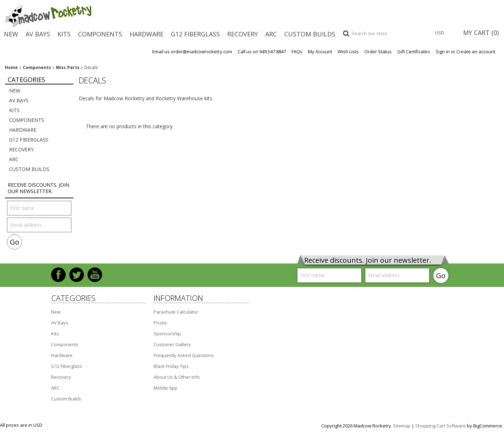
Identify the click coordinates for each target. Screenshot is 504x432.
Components (100, 34)
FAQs (297, 52)
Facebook (58, 275)
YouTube (95, 275)
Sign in (443, 52)
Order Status (378, 52)
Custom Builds (310, 34)
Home (11, 68)
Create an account (476, 52)
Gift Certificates (414, 52)
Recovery (243, 34)
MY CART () (481, 33)
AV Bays (38, 34)
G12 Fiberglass (195, 34)
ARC (271, 34)
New (11, 34)
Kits (64, 34)
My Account (320, 52)
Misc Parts (68, 68)
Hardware (146, 34)
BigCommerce (488, 426)
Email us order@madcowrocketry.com (192, 52)
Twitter (77, 275)
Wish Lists (348, 52)
